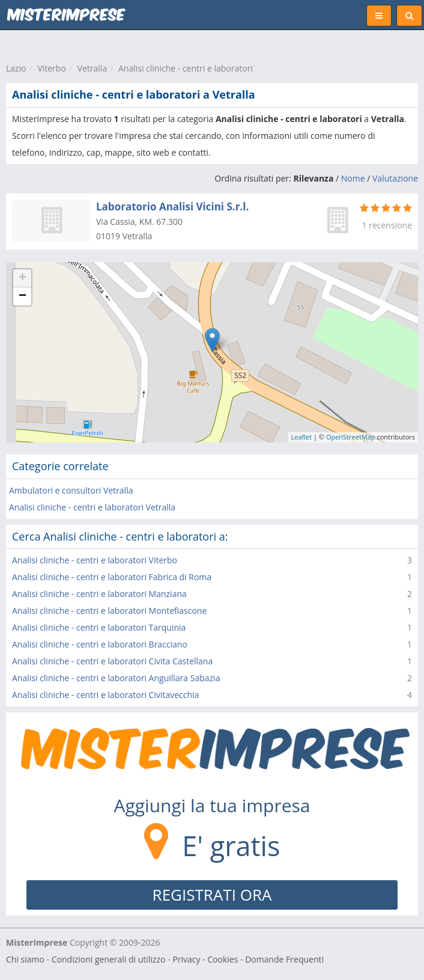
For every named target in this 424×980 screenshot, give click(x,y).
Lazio (16, 68)
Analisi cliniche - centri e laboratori (186, 68)
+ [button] (23, 278)
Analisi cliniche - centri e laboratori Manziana (99, 594)
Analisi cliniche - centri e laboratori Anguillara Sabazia (116, 678)
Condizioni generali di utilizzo (109, 959)
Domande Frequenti (284, 959)
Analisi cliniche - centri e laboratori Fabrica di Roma (112, 577)
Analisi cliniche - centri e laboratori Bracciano (100, 644)
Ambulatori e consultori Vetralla (71, 490)
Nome (353, 178)
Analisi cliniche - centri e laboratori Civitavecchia (105, 695)
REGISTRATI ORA (212, 895)
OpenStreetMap (351, 437)
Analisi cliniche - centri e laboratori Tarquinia (99, 627)
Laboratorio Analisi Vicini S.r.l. (172, 207)
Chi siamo (25, 959)
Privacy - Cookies (205, 959)
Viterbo (51, 68)
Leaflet (302, 437)
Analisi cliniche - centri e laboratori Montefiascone (109, 611)
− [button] (23, 296)
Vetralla (92, 68)
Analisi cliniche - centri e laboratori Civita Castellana (112, 661)
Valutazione (395, 178)
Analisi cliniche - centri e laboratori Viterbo (95, 560)
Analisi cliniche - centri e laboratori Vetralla (92, 507)
